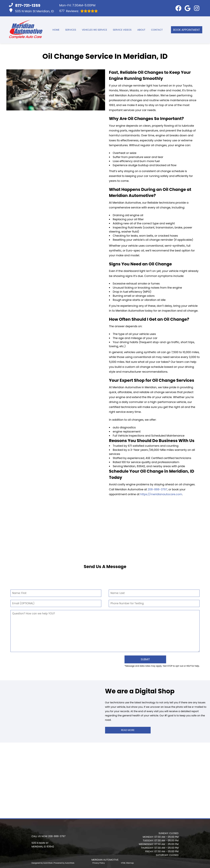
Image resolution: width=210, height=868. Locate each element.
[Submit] (143, 659)
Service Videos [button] (122, 30)
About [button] (141, 30)
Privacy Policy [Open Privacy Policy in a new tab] (99, 862)
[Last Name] (154, 593)
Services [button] (71, 30)
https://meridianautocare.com (161, 494)
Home (56, 30)
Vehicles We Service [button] (94, 30)
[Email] (56, 604)
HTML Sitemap (127, 862)
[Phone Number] (154, 604)
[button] (178, 8)
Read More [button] (128, 729)
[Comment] (105, 631)
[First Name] (56, 593)
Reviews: (79, 11)
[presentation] (66, 661)
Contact (157, 30)
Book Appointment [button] (187, 30)
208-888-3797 (157, 489)
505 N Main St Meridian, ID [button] (32, 11)
